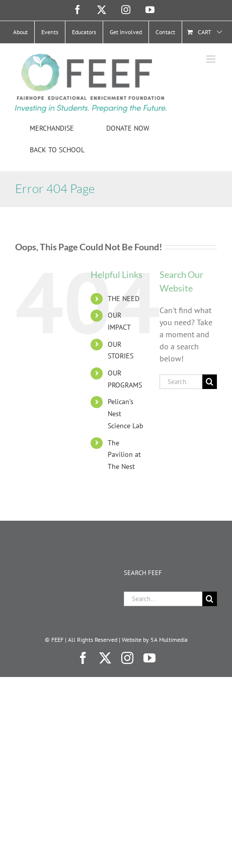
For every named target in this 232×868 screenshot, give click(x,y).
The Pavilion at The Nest (124, 455)
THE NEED (124, 299)
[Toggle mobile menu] (212, 59)
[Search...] (181, 382)
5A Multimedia (169, 640)
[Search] (210, 382)
